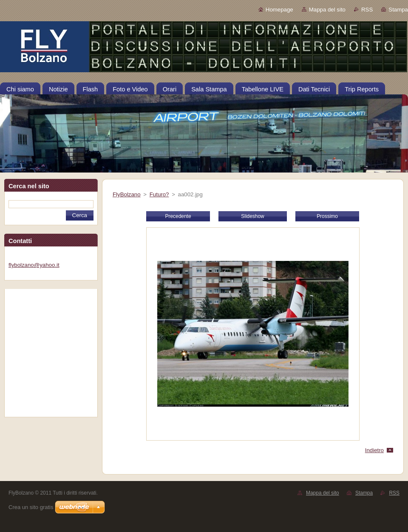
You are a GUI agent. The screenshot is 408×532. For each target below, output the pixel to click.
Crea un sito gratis (31, 507)
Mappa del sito (327, 10)
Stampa (398, 10)
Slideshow (252, 216)
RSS (367, 10)
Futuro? (159, 194)
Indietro (374, 450)
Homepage (279, 10)
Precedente (178, 216)
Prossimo (327, 216)
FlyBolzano (127, 194)
